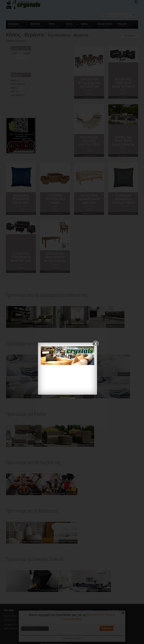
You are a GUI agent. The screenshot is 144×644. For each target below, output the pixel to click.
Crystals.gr (71, 397)
